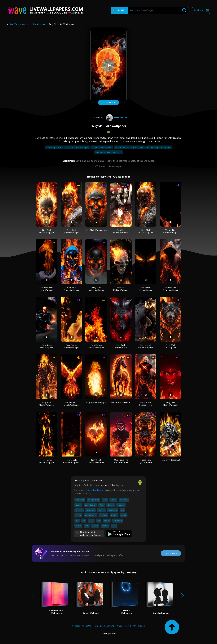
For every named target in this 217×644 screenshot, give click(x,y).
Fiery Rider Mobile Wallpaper (47, 404)
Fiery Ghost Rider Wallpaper (47, 346)
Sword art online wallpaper (77, 147)
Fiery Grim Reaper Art (170, 460)
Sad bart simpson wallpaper (159, 147)
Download (108, 103)
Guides (141, 626)
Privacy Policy (123, 626)
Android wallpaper (95, 490)
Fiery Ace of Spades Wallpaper (146, 346)
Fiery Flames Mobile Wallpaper (71, 346)
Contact (76, 626)
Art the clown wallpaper (102, 147)
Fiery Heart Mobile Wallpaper (96, 461)
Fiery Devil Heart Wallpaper (170, 404)
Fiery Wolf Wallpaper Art (121, 346)
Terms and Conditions (104, 626)
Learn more (171, 553)
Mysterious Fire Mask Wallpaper (121, 461)
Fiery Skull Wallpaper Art (96, 230)
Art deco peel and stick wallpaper (129, 147)
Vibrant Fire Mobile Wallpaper (170, 231)
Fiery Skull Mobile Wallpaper (47, 231)
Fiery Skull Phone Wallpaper (71, 289)
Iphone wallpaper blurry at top (108, 152)
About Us (86, 626)
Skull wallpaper (37, 24)
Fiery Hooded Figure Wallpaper (170, 289)
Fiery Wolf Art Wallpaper (170, 346)
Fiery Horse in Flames (121, 402)
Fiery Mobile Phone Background (71, 461)
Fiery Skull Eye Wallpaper (146, 289)
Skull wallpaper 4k (54, 147)
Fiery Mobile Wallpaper (96, 402)
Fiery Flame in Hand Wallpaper (47, 289)
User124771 (116, 117)
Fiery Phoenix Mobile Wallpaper (71, 404)
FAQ (134, 626)
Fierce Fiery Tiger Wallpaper (146, 461)
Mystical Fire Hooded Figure (146, 404)
